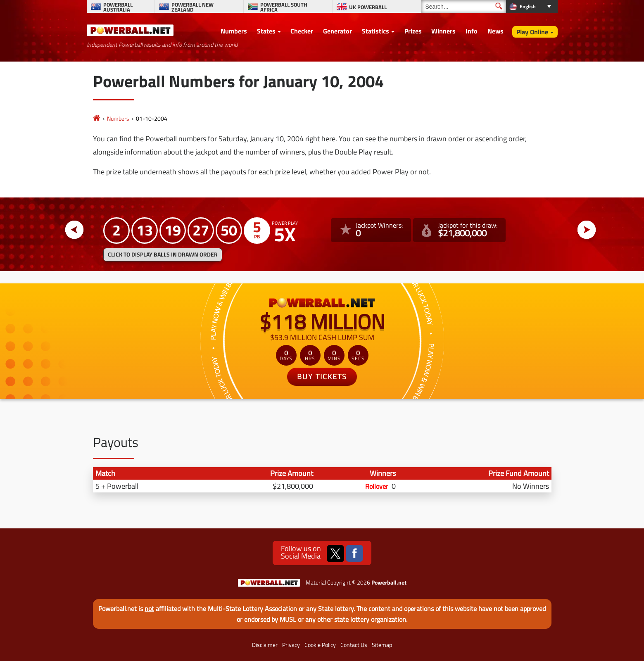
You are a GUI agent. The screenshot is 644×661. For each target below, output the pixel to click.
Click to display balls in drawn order (163, 254)
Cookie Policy (320, 645)
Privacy (291, 645)
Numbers (234, 31)
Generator (337, 31)
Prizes (413, 31)
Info (472, 31)
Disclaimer (265, 645)
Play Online (532, 32)
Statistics (375, 31)
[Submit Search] (499, 6)
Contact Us (354, 645)
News (495, 31)
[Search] (464, 6)
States (266, 31)
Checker (302, 31)
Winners (443, 31)
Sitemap (382, 645)
